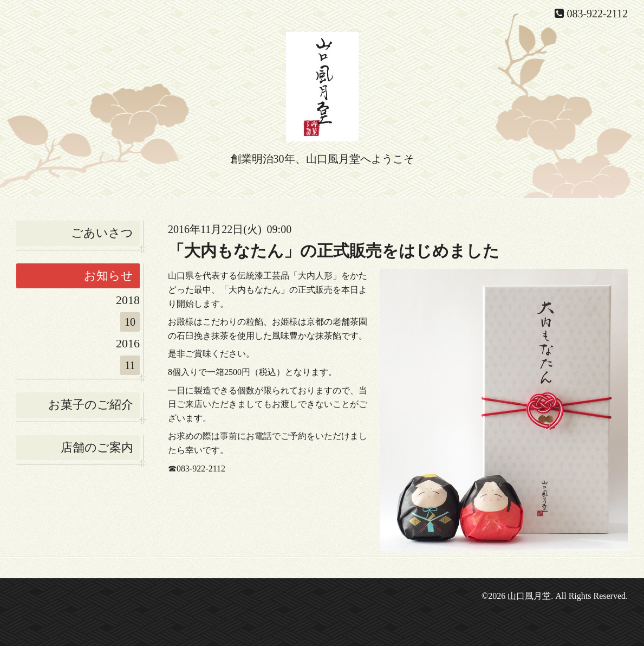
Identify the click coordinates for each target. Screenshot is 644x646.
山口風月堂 (529, 596)
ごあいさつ (102, 233)
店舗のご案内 (97, 447)
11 (130, 365)
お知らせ (109, 276)
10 (130, 322)
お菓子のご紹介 (91, 405)
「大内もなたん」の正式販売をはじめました (334, 251)
